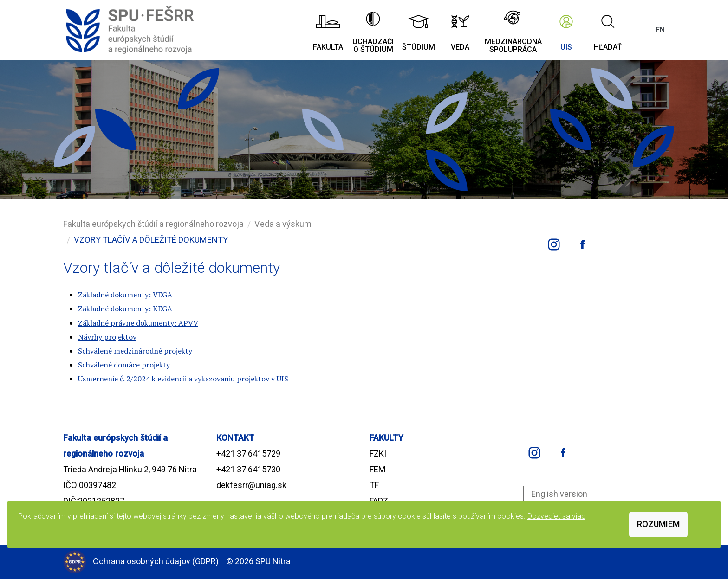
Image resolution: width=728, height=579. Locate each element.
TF (374, 485)
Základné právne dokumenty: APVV (138, 323)
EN (660, 30)
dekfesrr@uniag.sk (251, 485)
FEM (378, 469)
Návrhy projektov (107, 337)
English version (559, 494)
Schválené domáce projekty (124, 365)
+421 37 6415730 (248, 469)
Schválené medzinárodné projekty (135, 351)
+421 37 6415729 (248, 454)
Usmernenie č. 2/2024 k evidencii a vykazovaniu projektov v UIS (183, 379)
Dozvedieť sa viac (556, 516)
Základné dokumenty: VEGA (125, 295)
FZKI (378, 454)
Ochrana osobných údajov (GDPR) (157, 561)
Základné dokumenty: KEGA (125, 309)
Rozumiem (658, 524)
